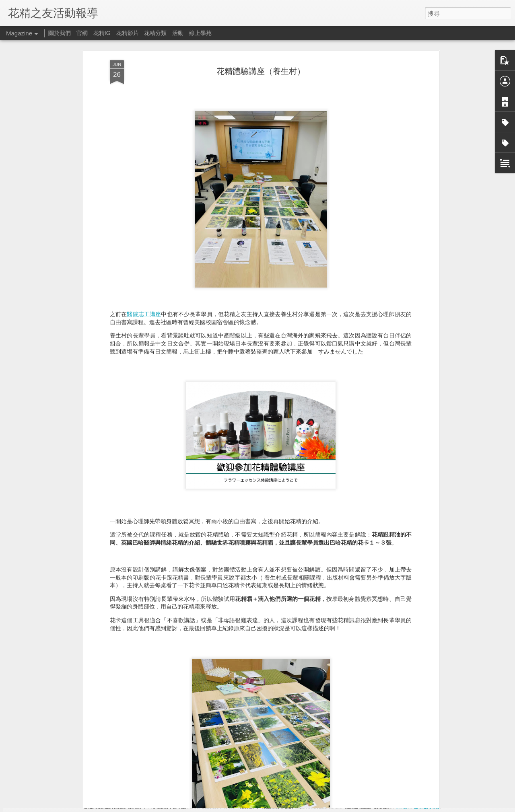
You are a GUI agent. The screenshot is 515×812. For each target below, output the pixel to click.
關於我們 (60, 33)
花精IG (102, 33)
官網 (82, 33)
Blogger (403, 807)
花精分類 (155, 33)
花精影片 (128, 33)
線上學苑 (200, 33)
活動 (178, 33)
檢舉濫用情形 (427, 807)
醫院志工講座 (144, 209)
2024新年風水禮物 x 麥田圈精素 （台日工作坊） (246, 712)
